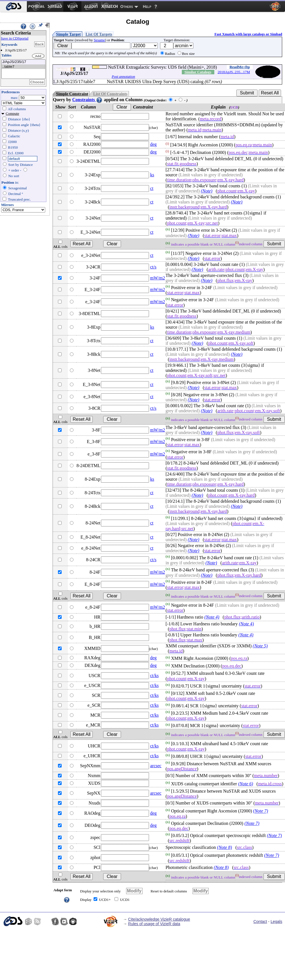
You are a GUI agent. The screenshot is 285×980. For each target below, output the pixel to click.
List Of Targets (99, 34)
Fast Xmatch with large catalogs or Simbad (248, 34)
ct (152, 188)
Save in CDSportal (15, 38)
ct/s (153, 267)
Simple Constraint (72, 94)
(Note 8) (225, 847)
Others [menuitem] (127, 6)
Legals (276, 922)
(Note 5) (260, 646)
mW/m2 (157, 278)
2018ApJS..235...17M (234, 72)
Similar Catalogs (198, 72)
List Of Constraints (110, 94)
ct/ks (154, 676)
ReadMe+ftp (240, 67)
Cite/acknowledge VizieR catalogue (159, 919)
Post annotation (123, 76)
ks (152, 175)
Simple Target (68, 34)
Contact (260, 922)
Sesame (100, 40)
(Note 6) (246, 784)
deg (153, 144)
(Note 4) (212, 617)
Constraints (87, 100)
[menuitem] (13, 6)
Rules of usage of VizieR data (154, 924)
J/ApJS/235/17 (23, 62)
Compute (12, 113)
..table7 (23, 67)
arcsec (156, 766)
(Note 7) (261, 811)
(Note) (207, 191)
